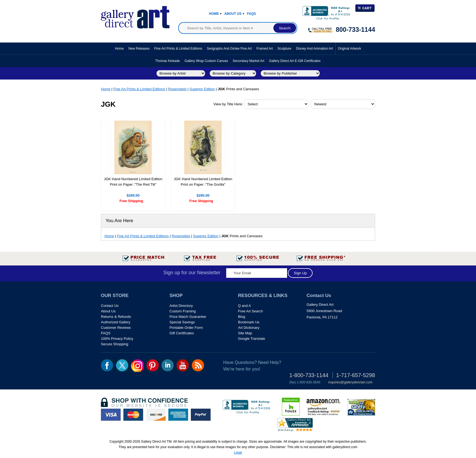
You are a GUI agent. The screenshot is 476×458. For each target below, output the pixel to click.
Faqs (252, 14)
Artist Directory (181, 306)
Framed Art (264, 49)
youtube (183, 365)
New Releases (139, 49)
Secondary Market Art (249, 61)
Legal (238, 453)
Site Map (245, 333)
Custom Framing (183, 311)
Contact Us (110, 306)
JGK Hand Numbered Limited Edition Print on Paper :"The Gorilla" (203, 182)
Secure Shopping (115, 344)
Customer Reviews (116, 328)
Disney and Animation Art (314, 49)
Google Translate (252, 339)
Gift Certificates (182, 333)
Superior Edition (202, 89)
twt (122, 365)
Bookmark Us (249, 322)
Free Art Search (250, 311)
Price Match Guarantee (188, 317)
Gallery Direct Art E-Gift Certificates (295, 61)
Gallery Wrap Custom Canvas (206, 61)
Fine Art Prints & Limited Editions (178, 49)
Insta (137, 366)
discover (156, 415)
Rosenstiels (177, 89)
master (133, 415)
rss (198, 365)
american (178, 415)
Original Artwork (349, 49)
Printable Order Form (186, 328)
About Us (233, 14)
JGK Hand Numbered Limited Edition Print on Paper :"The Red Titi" (133, 182)
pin (153, 365)
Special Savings (182, 322)
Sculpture (284, 49)
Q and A (244, 306)
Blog (242, 317)
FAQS (106, 333)
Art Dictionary (249, 328)
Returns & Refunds (116, 317)
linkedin (168, 365)
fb (107, 365)
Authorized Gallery (116, 322)
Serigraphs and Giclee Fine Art (229, 49)
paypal (201, 415)
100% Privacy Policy (117, 339)
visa (111, 415)
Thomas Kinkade (168, 61)
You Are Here (119, 221)
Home (214, 14)
